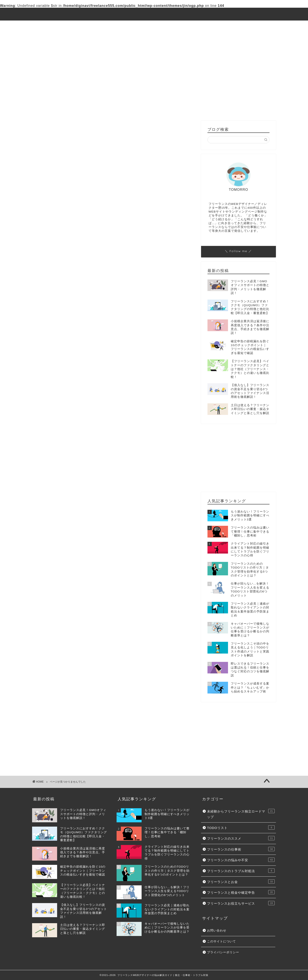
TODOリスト (124, 26)
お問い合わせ (217, 931)
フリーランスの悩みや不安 (58, 35)
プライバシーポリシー (223, 952)
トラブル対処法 (101, 35)
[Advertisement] (238, 86)
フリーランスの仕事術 (207, 26)
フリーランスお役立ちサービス (61, 45)
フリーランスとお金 (139, 35)
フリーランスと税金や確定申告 (189, 35)
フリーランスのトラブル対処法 (75, 274)
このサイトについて (221, 941)
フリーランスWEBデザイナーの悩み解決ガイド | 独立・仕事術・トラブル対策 (154, 14)
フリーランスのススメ (162, 26)
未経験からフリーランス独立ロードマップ (70, 26)
